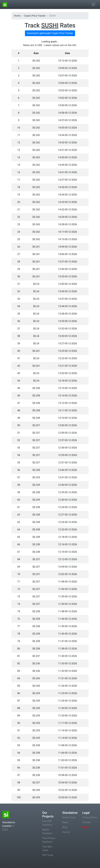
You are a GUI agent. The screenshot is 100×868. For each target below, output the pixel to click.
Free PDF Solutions (47, 823)
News (65, 822)
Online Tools (69, 817)
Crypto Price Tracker (35, 16)
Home (17, 16)
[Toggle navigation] (93, 4)
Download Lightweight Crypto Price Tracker (50, 33)
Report (86, 827)
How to (66, 832)
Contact (87, 822)
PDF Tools (48, 855)
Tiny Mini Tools (47, 848)
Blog (65, 827)
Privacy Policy (90, 817)
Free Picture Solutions (49, 840)
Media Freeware (47, 831)
